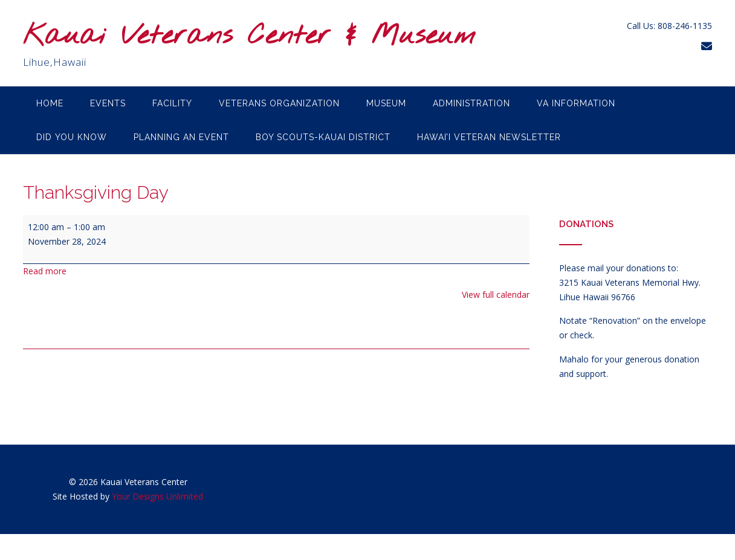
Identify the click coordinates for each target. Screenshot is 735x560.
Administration (471, 103)
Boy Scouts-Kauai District (323, 137)
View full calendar (496, 294)
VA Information (576, 103)
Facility (172, 103)
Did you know (72, 137)
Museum (386, 103)
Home (50, 103)
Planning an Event (181, 137)
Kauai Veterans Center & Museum (249, 37)
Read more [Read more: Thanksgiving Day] (45, 271)
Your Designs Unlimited (157, 496)
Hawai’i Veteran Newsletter (489, 137)
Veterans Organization (279, 103)
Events (108, 103)
